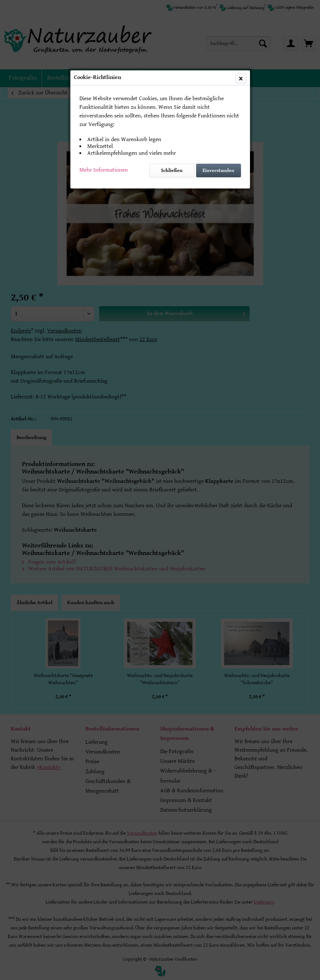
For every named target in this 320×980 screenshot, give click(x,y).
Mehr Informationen (104, 170)
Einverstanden (218, 171)
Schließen (172, 171)
